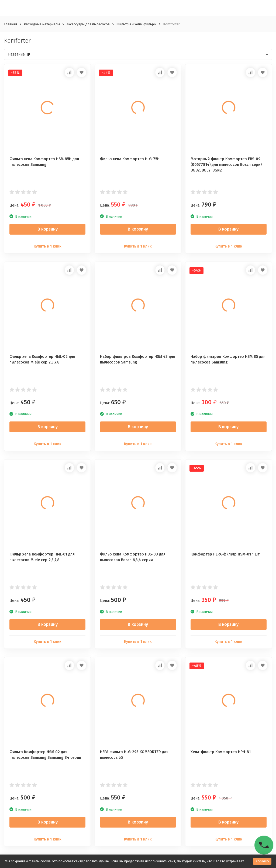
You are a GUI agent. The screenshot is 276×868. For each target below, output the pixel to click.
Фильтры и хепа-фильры (136, 24)
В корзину (48, 229)
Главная (11, 24)
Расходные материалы (42, 24)
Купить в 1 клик (48, 246)
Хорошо (262, 861)
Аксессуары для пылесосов (88, 24)
